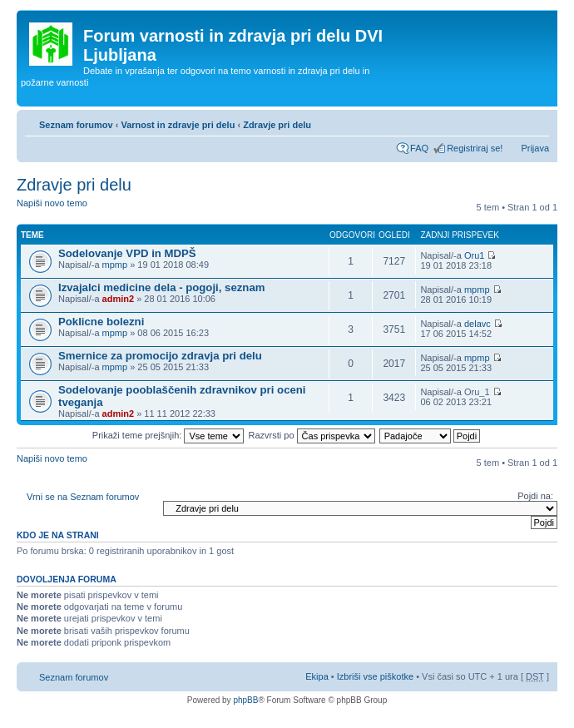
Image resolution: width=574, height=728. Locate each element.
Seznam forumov (76, 125)
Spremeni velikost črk (537, 121)
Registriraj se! (475, 148)
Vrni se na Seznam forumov (83, 497)
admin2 (119, 299)
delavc (478, 324)
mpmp (115, 265)
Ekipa (317, 676)
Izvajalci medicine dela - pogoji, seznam (161, 287)
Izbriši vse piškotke (376, 676)
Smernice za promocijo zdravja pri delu (160, 356)
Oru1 (474, 255)
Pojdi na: (535, 496)
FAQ (419, 148)
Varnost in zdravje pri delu (178, 125)
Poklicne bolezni (101, 322)
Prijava (535, 148)
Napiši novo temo (57, 208)
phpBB (245, 700)
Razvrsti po (312, 435)
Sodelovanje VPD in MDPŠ (127, 253)
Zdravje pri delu (277, 125)
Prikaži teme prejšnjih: (168, 435)
